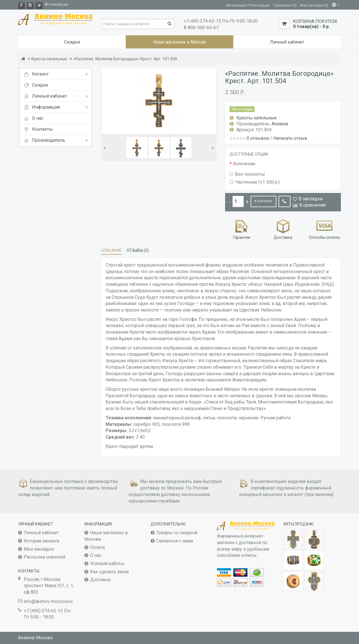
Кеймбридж (56, 5)
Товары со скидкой (177, 533)
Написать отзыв (290, 138)
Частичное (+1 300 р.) (255, 182)
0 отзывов (258, 138)
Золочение (244, 164)
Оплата (97, 547)
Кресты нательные (49, 59)
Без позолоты (247, 174)
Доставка (283, 229)
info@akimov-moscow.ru (48, 601)
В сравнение (313, 205)
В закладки (311, 199)
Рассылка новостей (45, 557)
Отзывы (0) (138, 250)
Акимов (280, 124)
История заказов (42, 541)
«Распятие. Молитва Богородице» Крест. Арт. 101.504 (125, 59)
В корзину (263, 201)
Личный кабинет (41, 533)
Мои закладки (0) (314, 5)
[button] (105, 148)
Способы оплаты (324, 229)
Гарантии (242, 229)
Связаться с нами (175, 541)
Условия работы (107, 563)
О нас (96, 555)
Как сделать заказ (109, 572)
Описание (111, 250)
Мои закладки (39, 549)
